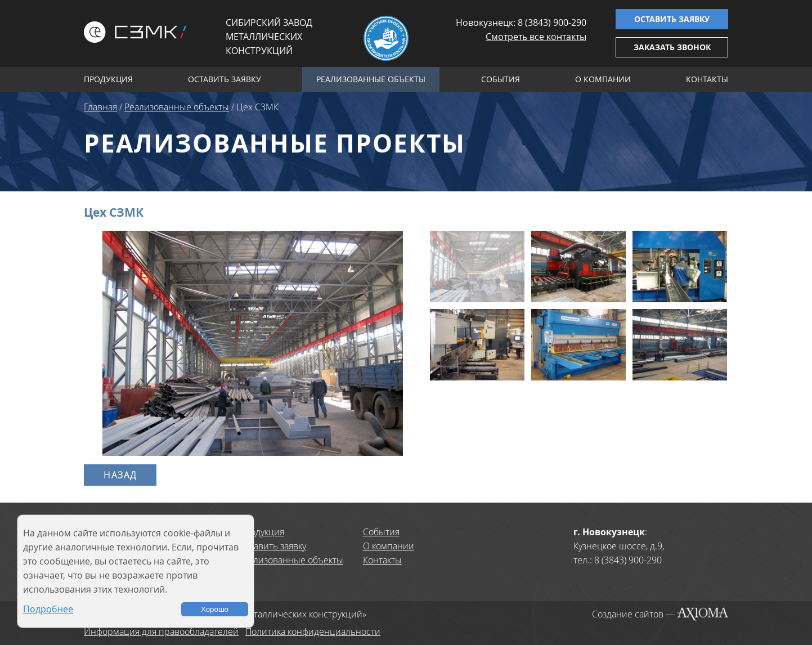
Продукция (108, 79)
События (501, 79)
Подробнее (48, 609)
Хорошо (215, 609)
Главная (100, 107)
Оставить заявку (672, 19)
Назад (120, 475)
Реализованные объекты (371, 79)
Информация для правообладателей (161, 631)
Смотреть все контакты (536, 37)
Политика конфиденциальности (313, 631)
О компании (603, 79)
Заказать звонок (672, 47)
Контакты (707, 79)
